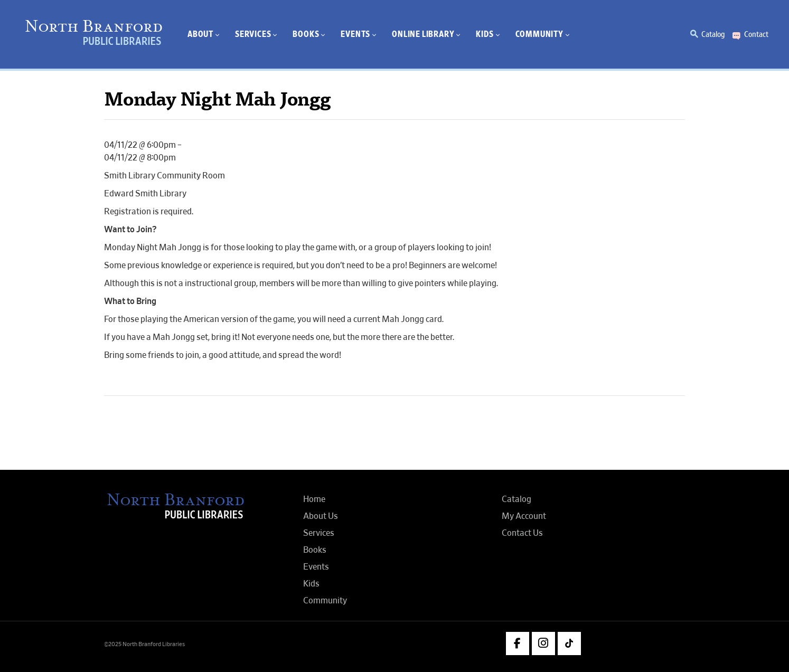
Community (325, 601)
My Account (524, 516)
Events (316, 567)
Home (314, 499)
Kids (311, 584)
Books (315, 550)
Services (319, 533)
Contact (756, 34)
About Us (321, 516)
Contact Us (522, 533)
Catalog (713, 34)
